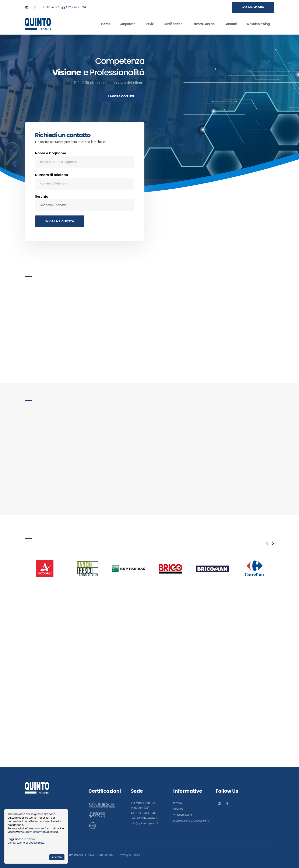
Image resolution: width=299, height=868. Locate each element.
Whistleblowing (258, 24)
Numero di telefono (51, 176)
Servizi (149, 24)
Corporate (127, 24)
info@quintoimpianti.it (146, 820)
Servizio (42, 198)
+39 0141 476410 (253, 7)
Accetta (57, 857)
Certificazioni (173, 24)
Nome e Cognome (51, 154)
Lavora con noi (204, 24)
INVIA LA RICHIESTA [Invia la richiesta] (60, 222)
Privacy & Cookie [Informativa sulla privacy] (131, 855)
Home (106, 24)
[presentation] (268, 544)
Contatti (231, 24)
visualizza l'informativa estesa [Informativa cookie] (39, 832)
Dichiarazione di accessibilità (26, 843)
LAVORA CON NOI (121, 96)
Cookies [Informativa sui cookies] (179, 806)
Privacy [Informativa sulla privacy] (178, 800)
